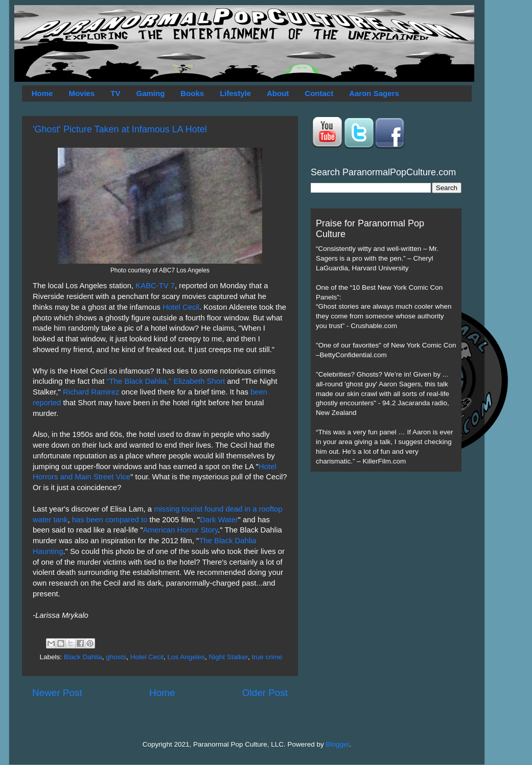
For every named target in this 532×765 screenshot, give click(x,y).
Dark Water (219, 520)
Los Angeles (186, 657)
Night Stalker (229, 657)
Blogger (338, 744)
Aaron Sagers (374, 93)
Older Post (265, 693)
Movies (82, 93)
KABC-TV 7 (155, 286)
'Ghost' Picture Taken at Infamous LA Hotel (120, 129)
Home (42, 93)
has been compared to (110, 520)
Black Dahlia (83, 657)
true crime (267, 657)
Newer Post (57, 693)
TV (115, 93)
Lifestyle (235, 93)
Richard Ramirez (91, 392)
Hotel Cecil (181, 307)
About (278, 93)
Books (192, 93)
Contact (319, 93)
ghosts (116, 657)
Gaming (150, 93)
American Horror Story (181, 530)
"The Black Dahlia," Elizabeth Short (166, 381)
